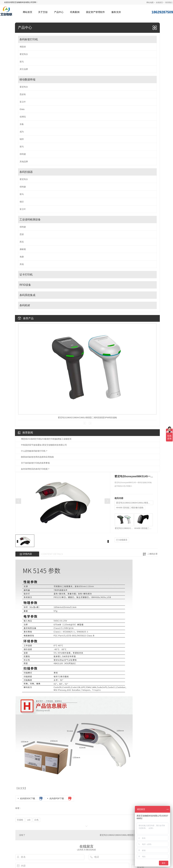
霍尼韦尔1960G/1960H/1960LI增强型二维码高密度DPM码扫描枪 (87, 418)
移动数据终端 (27, 80)
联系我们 (169, 2)
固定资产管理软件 (95, 12)
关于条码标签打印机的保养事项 (35, 463)
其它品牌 (24, 69)
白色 (37, 820)
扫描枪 (20, 820)
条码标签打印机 (29, 39)
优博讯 (23, 117)
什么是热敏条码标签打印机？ (34, 451)
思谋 (22, 234)
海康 (22, 257)
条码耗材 (25, 305)
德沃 (22, 202)
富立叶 (23, 102)
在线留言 (159, 2)
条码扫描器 (26, 172)
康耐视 (23, 249)
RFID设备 (25, 285)
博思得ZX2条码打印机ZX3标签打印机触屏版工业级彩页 (46, 439)
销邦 (22, 139)
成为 (22, 132)
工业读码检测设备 (30, 220)
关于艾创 (43, 12)
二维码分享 (152, 554)
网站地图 (150, 2)
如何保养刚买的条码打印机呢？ (35, 469)
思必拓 (23, 94)
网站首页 (28, 12)
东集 (22, 124)
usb (29, 820)
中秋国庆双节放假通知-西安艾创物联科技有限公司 (44, 445)
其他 (22, 264)
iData (22, 109)
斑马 (22, 62)
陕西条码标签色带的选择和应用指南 (37, 457)
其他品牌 (24, 162)
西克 (22, 242)
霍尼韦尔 (24, 54)
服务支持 (116, 12)
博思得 (23, 47)
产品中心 (59, 12)
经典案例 (75, 12)
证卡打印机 (26, 275)
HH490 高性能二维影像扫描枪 (130, 508)
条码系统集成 (27, 295)
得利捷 (23, 154)
